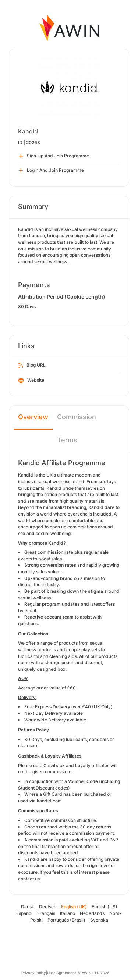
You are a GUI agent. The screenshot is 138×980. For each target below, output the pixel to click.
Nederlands (92, 913)
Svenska (99, 920)
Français (46, 913)
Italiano (68, 913)
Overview (33, 417)
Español (24, 913)
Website (31, 381)
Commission (77, 417)
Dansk (28, 907)
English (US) (105, 907)
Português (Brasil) (66, 920)
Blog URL (32, 366)
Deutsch (48, 907)
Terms (67, 440)
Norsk (116, 913)
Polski (36, 920)
